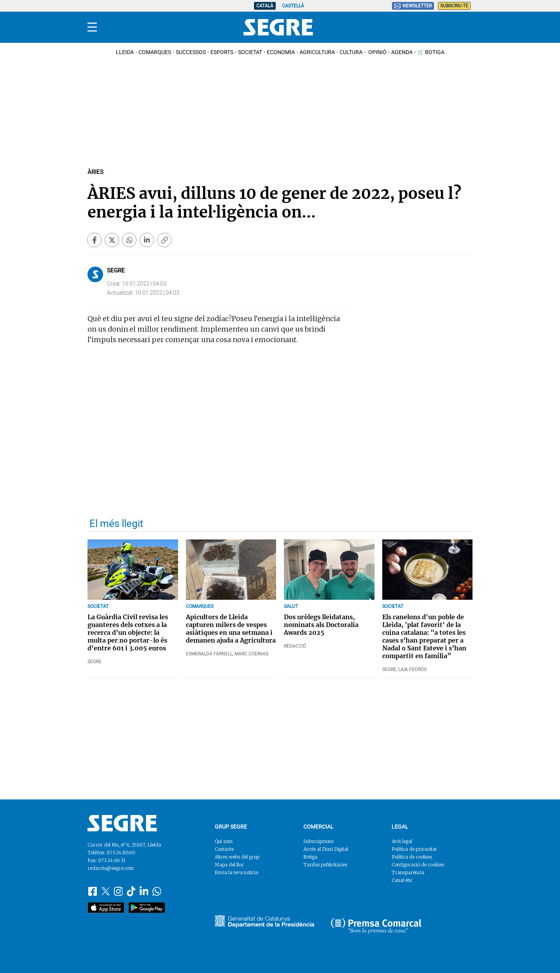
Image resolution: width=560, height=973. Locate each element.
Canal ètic (402, 880)
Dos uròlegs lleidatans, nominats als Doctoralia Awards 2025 (321, 625)
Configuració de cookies (418, 865)
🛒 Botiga (431, 52)
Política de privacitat (414, 849)
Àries (95, 172)
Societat (250, 52)
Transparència (408, 872)
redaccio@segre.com (111, 868)
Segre (116, 270)
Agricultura (317, 52)
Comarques (155, 52)
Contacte (224, 849)
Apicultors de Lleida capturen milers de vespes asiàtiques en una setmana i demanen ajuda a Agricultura (231, 629)
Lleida (125, 52)
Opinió (377, 52)
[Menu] (92, 27)
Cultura (351, 52)
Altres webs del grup (237, 857)
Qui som (224, 841)
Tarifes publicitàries (325, 865)
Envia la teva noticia (236, 872)
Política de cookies (412, 857)
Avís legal (402, 841)
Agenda (402, 52)
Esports (222, 52)
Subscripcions (318, 841)
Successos (191, 52)
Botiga (310, 857)
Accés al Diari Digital (326, 849)
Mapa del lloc (229, 865)
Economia (281, 52)
